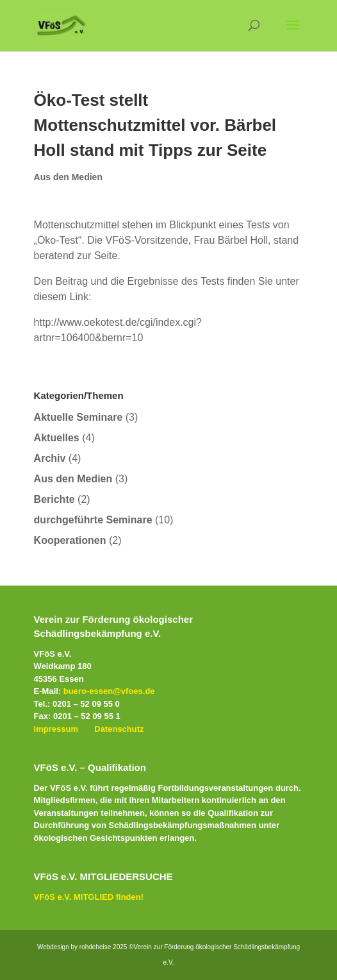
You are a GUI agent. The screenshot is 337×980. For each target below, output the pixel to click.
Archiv (50, 458)
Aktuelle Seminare (78, 417)
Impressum (56, 729)
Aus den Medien (68, 177)
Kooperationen (70, 540)
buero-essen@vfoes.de (109, 691)
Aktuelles (57, 438)
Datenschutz (119, 729)
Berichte (54, 499)
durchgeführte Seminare (93, 520)
